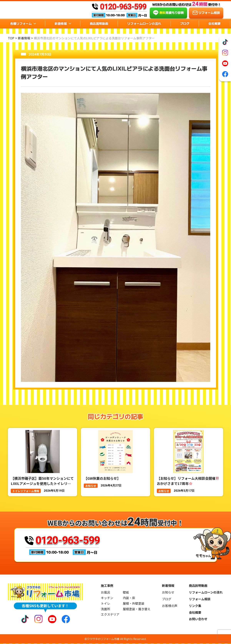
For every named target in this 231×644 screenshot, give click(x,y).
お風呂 (106, 593)
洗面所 (106, 609)
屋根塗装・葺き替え (137, 609)
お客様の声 (170, 606)
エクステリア (110, 615)
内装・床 (129, 598)
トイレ (106, 604)
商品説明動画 (99, 29)
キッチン (107, 598)
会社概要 (214, 29)
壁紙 (126, 593)
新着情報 (24, 38)
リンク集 (195, 606)
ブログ (185, 29)
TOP (11, 38)
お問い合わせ (198, 619)
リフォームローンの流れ (144, 29)
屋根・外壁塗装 (134, 604)
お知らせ (168, 593)
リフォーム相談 (200, 599)
